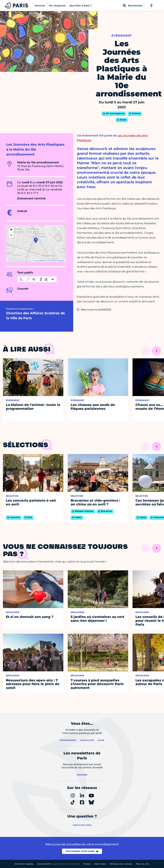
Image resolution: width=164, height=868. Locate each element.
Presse (87, 864)
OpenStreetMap (52, 261)
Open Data (100, 864)
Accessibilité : (59, 864)
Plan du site (142, 864)
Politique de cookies (121, 864)
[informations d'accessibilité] (37, 279)
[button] (36, 240)
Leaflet (36, 261)
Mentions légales (24, 864)
